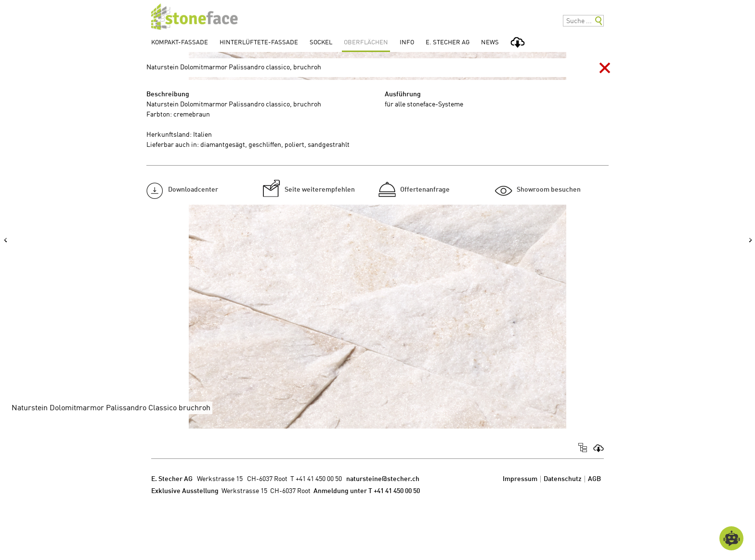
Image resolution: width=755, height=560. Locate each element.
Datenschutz (563, 479)
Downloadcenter (193, 190)
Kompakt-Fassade (180, 43)
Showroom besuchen (549, 190)
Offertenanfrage (425, 190)
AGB (594, 479)
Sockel (321, 43)
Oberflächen (366, 43)
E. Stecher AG (448, 43)
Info (407, 43)
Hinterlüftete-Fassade (259, 43)
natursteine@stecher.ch (383, 479)
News (490, 43)
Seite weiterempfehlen (320, 190)
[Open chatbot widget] (731, 538)
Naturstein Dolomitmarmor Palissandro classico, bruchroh (234, 67)
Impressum (520, 479)
